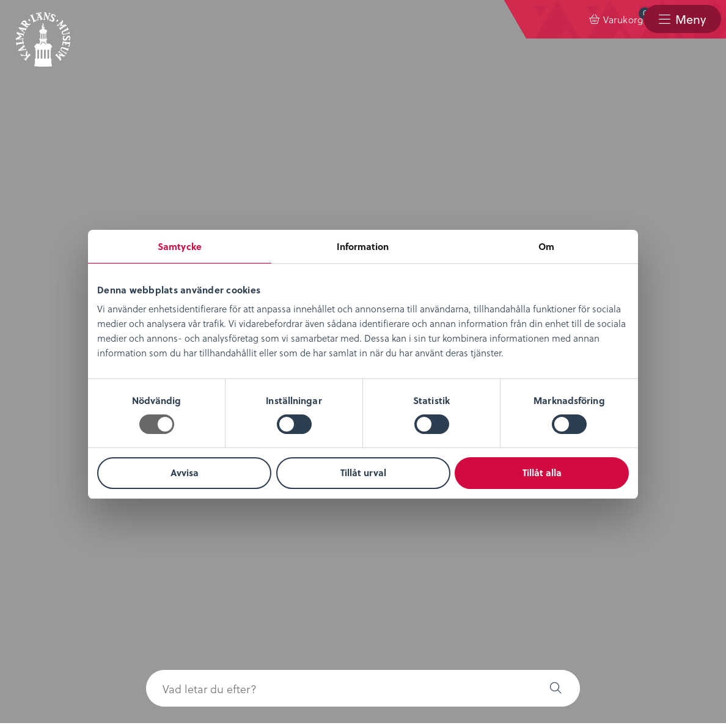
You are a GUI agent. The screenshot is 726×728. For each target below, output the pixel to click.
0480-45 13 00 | (299, 677)
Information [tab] (363, 246)
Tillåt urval (363, 472)
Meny (690, 19)
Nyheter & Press (294, 499)
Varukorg (570, 17)
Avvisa (185, 472)
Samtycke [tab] (180, 246)
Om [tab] (546, 246)
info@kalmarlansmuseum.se (397, 677)
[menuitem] (559, 20)
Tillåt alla (542, 472)
